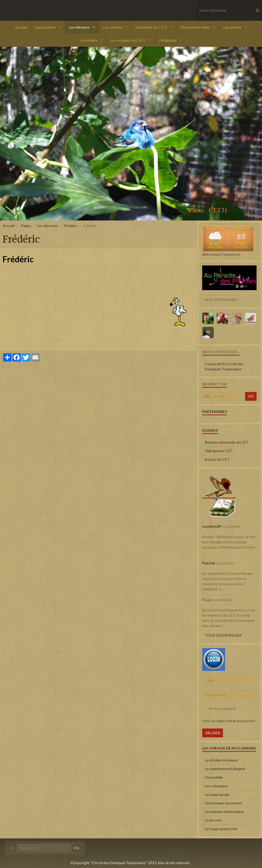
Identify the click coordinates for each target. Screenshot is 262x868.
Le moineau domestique (224, 812)
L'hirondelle (214, 777)
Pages (26, 226)
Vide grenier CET (219, 451)
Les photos (233, 27)
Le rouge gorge (217, 794)
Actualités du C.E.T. (152, 27)
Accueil (21, 27)
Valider (213, 733)
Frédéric (71, 226)
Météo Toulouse (211, 255)
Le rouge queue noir (221, 829)
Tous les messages (223, 635)
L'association (46, 27)
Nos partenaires (222, 300)
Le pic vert (213, 820)
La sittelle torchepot (221, 760)
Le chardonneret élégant (225, 769)
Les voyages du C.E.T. (129, 40)
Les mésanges (216, 786)
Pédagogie (168, 40)
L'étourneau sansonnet (223, 803)
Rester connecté (219, 709)
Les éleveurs (80, 27)
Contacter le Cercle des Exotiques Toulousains (224, 366)
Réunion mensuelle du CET (227, 442)
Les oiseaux (113, 27)
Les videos (89, 40)
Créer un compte (214, 721)
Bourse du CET (217, 459)
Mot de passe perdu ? (241, 721)
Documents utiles (196, 27)
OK (251, 396)
